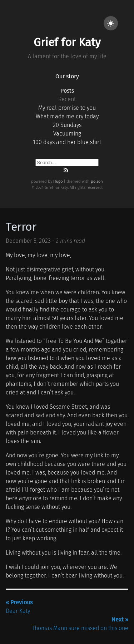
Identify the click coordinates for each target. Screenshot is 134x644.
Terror (21, 227)
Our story (67, 76)
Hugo (58, 181)
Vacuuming (67, 134)
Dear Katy (19, 607)
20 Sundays (67, 125)
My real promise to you (67, 108)
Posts (67, 91)
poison (97, 181)
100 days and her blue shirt (67, 142)
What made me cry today (67, 116)
